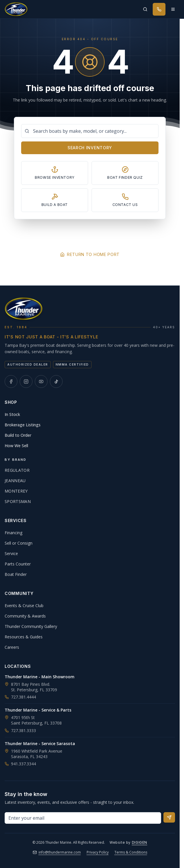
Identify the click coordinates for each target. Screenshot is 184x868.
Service (11, 553)
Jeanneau (15, 481)
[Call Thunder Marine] (159, 9)
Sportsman (18, 501)
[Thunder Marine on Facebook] (11, 382)
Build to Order (18, 435)
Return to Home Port (90, 254)
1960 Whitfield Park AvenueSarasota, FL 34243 (37, 754)
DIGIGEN (140, 842)
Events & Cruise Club (24, 606)
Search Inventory (90, 148)
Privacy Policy (98, 852)
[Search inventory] (145, 9)
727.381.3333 (20, 730)
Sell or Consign (19, 543)
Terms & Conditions (131, 852)
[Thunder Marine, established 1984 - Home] (16, 9)
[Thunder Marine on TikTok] (56, 382)
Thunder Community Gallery (31, 626)
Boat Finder (16, 574)
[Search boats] (90, 131)
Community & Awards (25, 616)
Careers (12, 647)
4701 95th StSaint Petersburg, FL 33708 (36, 720)
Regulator (17, 470)
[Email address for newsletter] (83, 818)
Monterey (16, 491)
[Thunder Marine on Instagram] (26, 382)
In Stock (12, 414)
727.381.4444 (20, 697)
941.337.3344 (20, 764)
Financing (13, 533)
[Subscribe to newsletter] (169, 817)
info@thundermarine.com (57, 852)
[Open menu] (173, 9)
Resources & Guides (24, 637)
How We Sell (16, 446)
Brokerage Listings (23, 425)
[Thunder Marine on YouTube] (41, 382)
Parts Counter (18, 564)
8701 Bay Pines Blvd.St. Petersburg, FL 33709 (34, 687)
